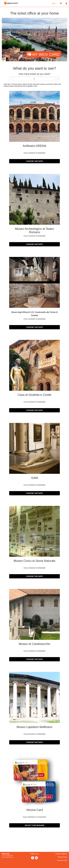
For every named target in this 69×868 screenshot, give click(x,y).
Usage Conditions (61, 854)
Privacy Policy (62, 857)
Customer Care (62, 860)
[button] (54, 3)
